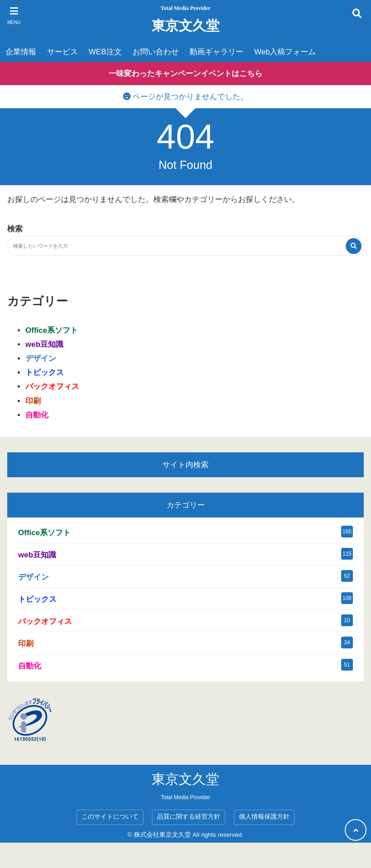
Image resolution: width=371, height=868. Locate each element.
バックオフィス (52, 386)
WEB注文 (105, 52)
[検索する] (354, 246)
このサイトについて (110, 817)
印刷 (33, 401)
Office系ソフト (52, 330)
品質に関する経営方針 (189, 817)
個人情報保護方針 (264, 817)
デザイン (41, 358)
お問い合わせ (156, 52)
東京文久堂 (185, 26)
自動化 (37, 415)
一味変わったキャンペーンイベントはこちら (185, 74)
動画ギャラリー (216, 52)
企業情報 (21, 52)
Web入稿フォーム (285, 52)
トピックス (45, 372)
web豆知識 (44, 344)
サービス (62, 52)
